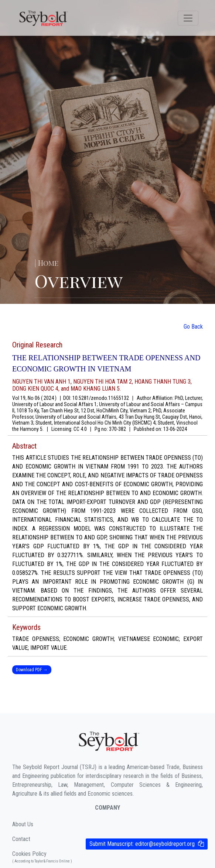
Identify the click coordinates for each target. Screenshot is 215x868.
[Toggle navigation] (188, 18)
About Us (23, 824)
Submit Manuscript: (142, 844)
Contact (21, 839)
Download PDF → (32, 670)
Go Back (193, 327)
